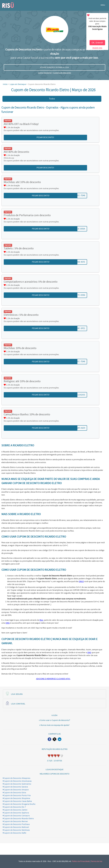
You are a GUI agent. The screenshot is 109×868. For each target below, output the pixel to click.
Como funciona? (45, 73)
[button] (49, 739)
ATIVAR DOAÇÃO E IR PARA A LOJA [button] (54, 67)
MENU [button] (103, 5)
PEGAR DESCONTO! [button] (45, 137)
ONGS (81, 582)
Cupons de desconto (62, 73)
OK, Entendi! (97, 43)
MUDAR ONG (97, 48)
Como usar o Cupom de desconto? (55, 720)
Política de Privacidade (81, 861)
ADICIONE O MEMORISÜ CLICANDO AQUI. (53, 679)
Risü (41, 620)
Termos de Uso (97, 861)
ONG (8, 623)
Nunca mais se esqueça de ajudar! (55, 725)
